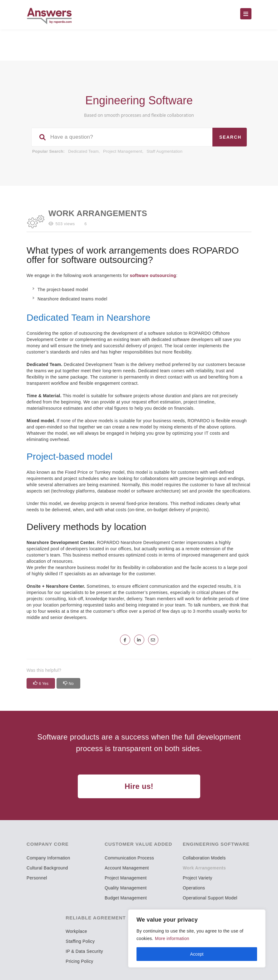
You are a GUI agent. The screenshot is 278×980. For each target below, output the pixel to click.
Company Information (48, 858)
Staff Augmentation (164, 151)
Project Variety (198, 878)
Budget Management (126, 898)
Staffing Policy (80, 941)
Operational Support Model (210, 898)
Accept (197, 954)
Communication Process (129, 858)
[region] (197, 938)
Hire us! (139, 786)
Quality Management (126, 888)
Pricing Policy (79, 961)
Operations (194, 888)
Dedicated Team (83, 151)
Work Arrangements (204, 868)
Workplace (76, 931)
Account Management (127, 868)
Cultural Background (47, 868)
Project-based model (69, 456)
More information (172, 938)
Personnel (37, 878)
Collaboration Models (204, 858)
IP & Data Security (84, 951)
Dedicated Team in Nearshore (88, 317)
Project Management (123, 151)
